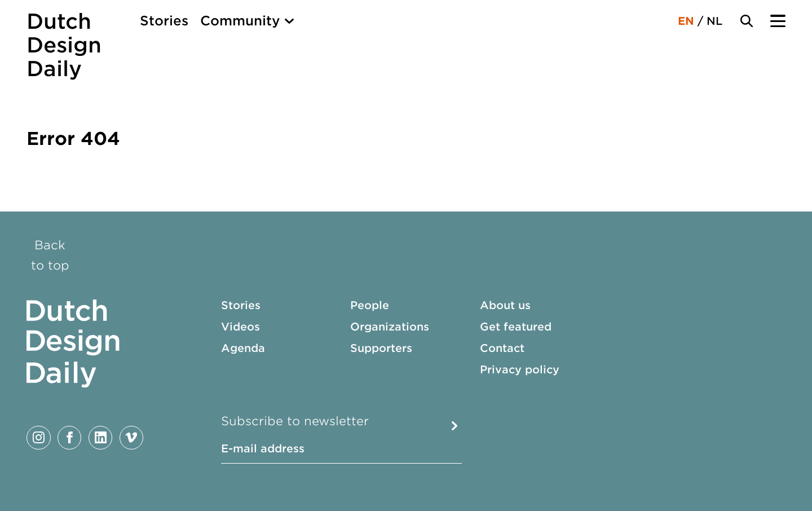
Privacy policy (520, 370)
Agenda (243, 348)
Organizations (390, 327)
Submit (454, 426)
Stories (164, 21)
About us (505, 305)
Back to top (50, 255)
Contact (502, 348)
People (370, 305)
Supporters (381, 348)
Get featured (516, 327)
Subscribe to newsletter (295, 421)
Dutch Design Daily (64, 45)
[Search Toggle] (747, 21)
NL (714, 21)
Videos (240, 327)
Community (240, 21)
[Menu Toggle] (778, 21)
